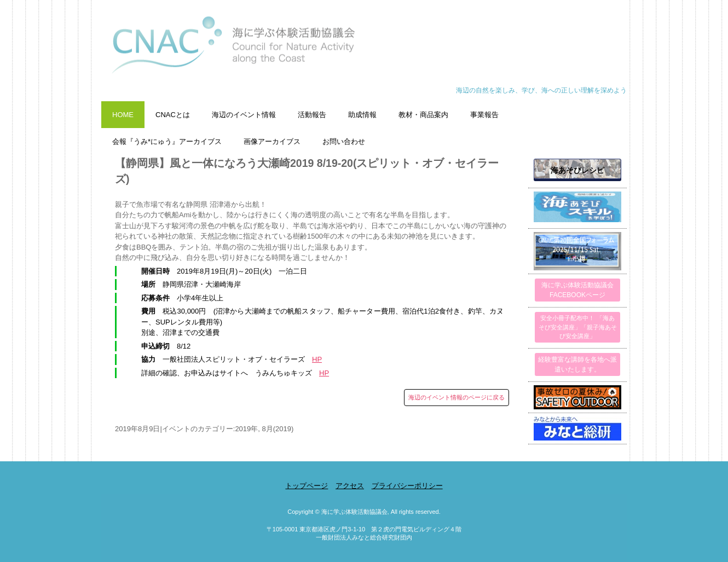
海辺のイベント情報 (244, 115)
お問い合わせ (344, 141)
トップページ (307, 486)
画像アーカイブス (272, 141)
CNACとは (173, 115)
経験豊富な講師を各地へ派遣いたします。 (577, 364)
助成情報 (362, 115)
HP (317, 359)
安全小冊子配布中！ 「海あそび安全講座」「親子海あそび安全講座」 (578, 327)
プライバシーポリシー (407, 486)
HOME (123, 115)
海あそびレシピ (577, 170)
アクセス (350, 486)
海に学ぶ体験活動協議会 (364, 51)
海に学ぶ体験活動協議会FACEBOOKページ (577, 290)
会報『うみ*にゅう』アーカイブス (167, 141)
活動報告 (312, 115)
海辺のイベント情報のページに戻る (457, 397)
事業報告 (484, 115)
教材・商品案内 (423, 115)
